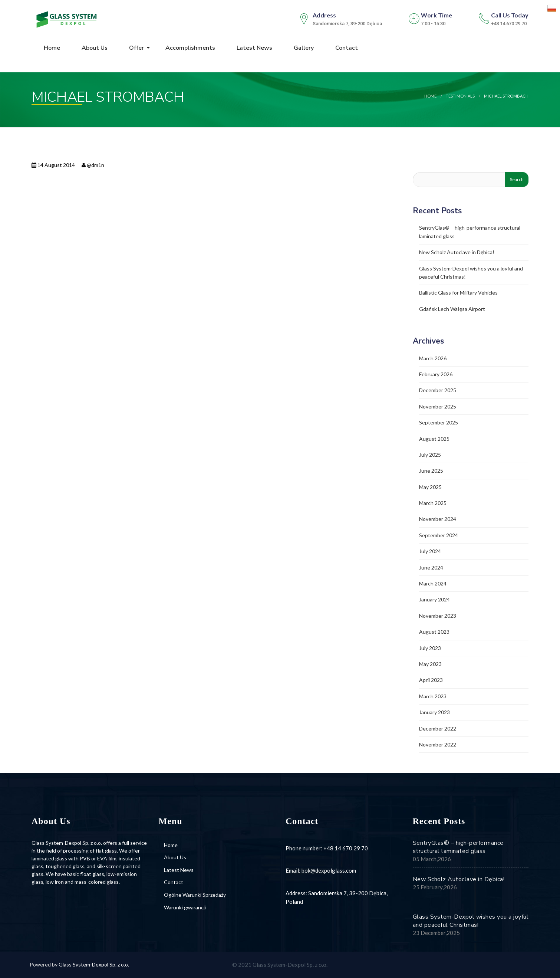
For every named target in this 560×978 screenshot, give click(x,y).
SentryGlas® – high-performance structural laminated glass (458, 847)
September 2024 (439, 535)
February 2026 (436, 374)
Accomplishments (190, 48)
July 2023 (430, 648)
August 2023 (434, 632)
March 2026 (433, 358)
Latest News (254, 48)
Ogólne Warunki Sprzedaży (195, 895)
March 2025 (433, 503)
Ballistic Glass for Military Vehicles (458, 293)
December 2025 (438, 390)
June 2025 (431, 471)
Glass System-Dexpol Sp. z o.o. (94, 964)
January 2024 (434, 599)
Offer (136, 48)
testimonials (460, 96)
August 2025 (434, 439)
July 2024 (430, 551)
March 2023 (433, 696)
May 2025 (430, 487)
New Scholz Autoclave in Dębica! (457, 252)
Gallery (303, 48)
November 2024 (438, 519)
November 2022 (438, 744)
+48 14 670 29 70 (346, 848)
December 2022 (438, 728)
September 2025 (439, 422)
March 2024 (433, 583)
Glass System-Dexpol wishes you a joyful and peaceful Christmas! (471, 921)
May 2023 (430, 664)
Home (51, 48)
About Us (94, 48)
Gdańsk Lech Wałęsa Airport (452, 309)
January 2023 (434, 712)
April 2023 (431, 680)
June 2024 (431, 567)
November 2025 (438, 406)
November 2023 (438, 616)
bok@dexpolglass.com (329, 870)
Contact (346, 48)
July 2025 (430, 455)
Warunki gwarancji (185, 907)
